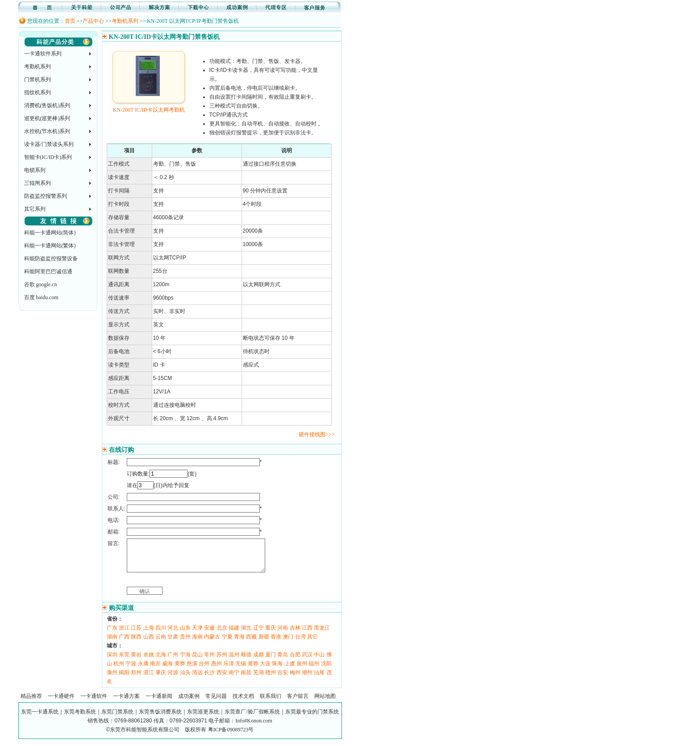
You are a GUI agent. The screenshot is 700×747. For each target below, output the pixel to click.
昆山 (197, 661)
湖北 (246, 634)
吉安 (283, 679)
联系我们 (271, 703)
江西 (307, 634)
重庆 (271, 634)
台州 (204, 670)
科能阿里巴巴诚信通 (48, 271)
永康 (143, 670)
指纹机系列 (37, 92)
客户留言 (298, 703)
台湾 (300, 643)
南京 (155, 670)
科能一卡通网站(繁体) (50, 246)
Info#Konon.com (254, 727)
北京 (222, 634)
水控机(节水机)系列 (47, 131)
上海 (149, 634)
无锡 (241, 670)
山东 (185, 634)
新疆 (264, 643)
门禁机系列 (37, 79)
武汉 (307, 661)
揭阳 (124, 679)
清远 (197, 679)
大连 (265, 670)
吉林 (295, 634)
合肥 (295, 661)
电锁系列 (35, 170)
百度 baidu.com (41, 297)
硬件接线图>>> (317, 434)
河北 (173, 634)
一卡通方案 (126, 703)
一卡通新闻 (159, 703)
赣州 (271, 679)
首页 (70, 21)
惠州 (217, 670)
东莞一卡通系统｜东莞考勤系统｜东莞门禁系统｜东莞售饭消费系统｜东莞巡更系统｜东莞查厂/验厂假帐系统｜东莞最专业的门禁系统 (180, 718)
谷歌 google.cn (41, 284)
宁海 (185, 661)
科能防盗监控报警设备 (51, 259)
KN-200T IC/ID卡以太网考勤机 (149, 107)
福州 (314, 670)
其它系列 (35, 209)
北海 (161, 661)
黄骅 (180, 670)
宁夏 (227, 643)
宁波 (131, 670)
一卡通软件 (94, 703)
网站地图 (325, 703)
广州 (173, 661)
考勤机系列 (125, 21)
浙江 (124, 634)
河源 (173, 679)
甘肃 (173, 643)
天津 (197, 634)
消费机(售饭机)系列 (47, 105)
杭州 (119, 670)
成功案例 (189, 703)
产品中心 (93, 21)
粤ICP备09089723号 (231, 736)
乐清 (229, 670)
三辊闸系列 (37, 183)
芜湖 (258, 679)
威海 (167, 670)
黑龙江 (322, 634)
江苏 (136, 634)
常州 (209, 661)
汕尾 (319, 679)
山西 (149, 643)
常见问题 (216, 703)
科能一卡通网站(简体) (50, 233)
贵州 (185, 643)
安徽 (209, 634)
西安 (222, 679)
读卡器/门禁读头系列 (49, 144)
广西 (124, 643)
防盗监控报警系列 (46, 196)
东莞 (124, 661)
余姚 (149, 661)
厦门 (271, 661)
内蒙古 (212, 643)
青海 (239, 643)
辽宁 (258, 634)
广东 (112, 634)
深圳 (112, 661)
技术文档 (243, 703)
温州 (234, 661)
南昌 (246, 679)
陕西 (136, 643)
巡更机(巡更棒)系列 (47, 118)
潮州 (307, 679)
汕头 (185, 679)
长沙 (209, 679)
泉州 (302, 670)
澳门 (288, 643)
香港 (276, 643)
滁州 (112, 679)
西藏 (251, 643)
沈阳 (326, 670)
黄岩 (136, 661)
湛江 (149, 679)
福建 (234, 634)
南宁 (234, 679)
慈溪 (192, 670)
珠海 (277, 670)
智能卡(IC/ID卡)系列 (48, 157)
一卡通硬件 (61, 703)
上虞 (290, 670)
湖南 (112, 643)
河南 (283, 634)
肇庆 (161, 679)
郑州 (136, 679)
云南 (161, 643)
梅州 (295, 679)
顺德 (246, 661)
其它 (312, 643)
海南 (197, 643)
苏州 (222, 661)
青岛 (283, 661)
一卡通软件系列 (43, 54)
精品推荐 (31, 703)
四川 (161, 634)
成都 (258, 661)
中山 (319, 661)
